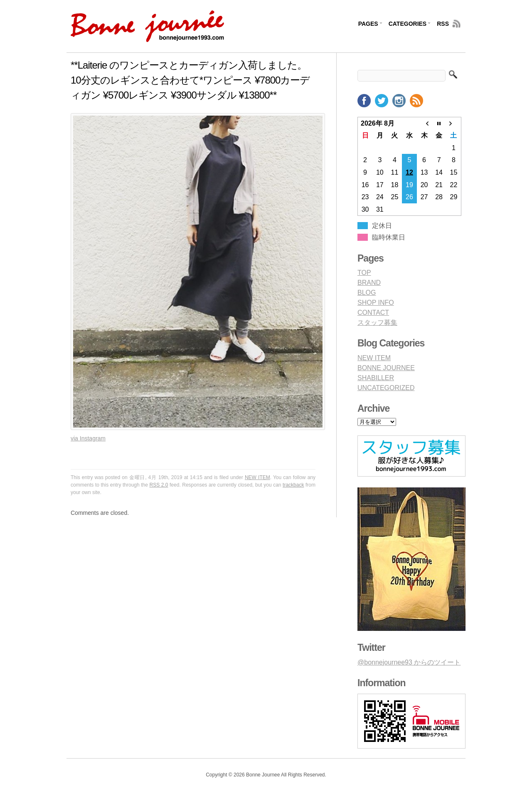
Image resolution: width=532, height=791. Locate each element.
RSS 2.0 (159, 485)
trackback (293, 485)
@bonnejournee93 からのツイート (409, 662)
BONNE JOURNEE (386, 368)
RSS (443, 24)
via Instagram (88, 438)
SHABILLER (376, 378)
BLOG (367, 293)
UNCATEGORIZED (386, 388)
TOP (364, 273)
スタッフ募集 (377, 323)
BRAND (369, 283)
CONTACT (373, 313)
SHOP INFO (376, 303)
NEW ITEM (257, 477)
